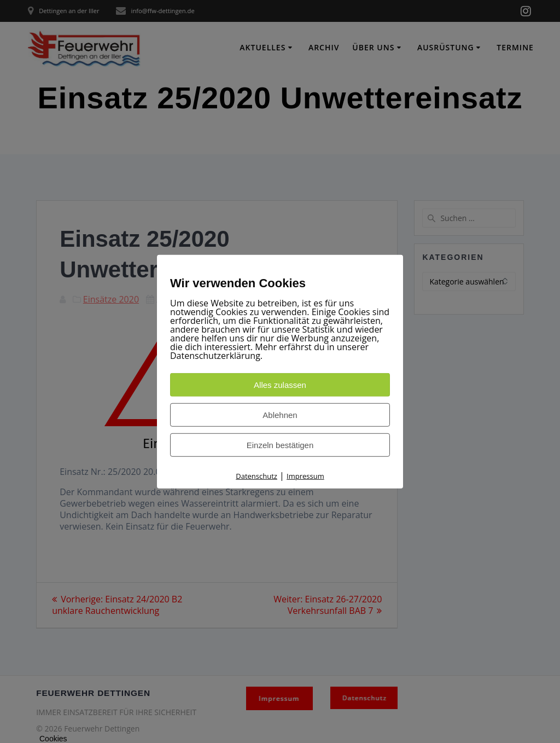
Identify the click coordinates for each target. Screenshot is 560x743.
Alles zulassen (280, 384)
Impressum (305, 475)
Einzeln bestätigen (280, 445)
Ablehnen (280, 414)
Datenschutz (256, 475)
